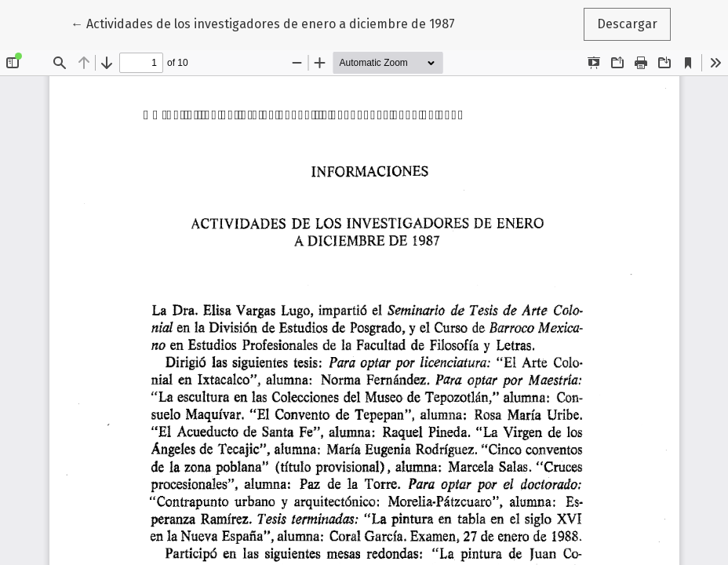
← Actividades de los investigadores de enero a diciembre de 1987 (263, 23)
